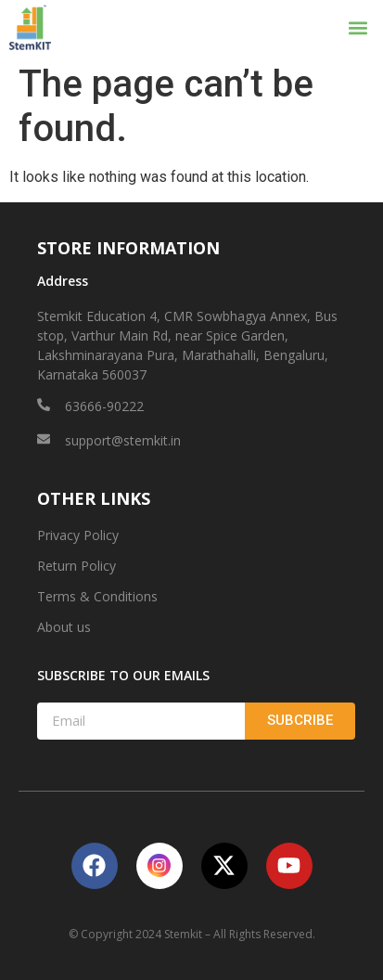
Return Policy (77, 566)
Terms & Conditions (97, 596)
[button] (358, 27)
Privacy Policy (78, 535)
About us (64, 627)
